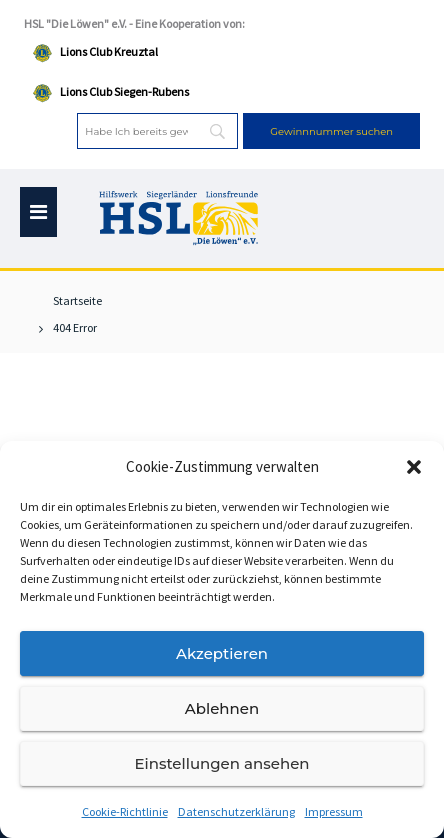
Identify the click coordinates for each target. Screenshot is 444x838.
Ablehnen (222, 708)
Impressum (334, 811)
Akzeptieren (222, 653)
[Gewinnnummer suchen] (331, 131)
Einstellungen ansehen (221, 763)
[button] (414, 467)
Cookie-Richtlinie (125, 811)
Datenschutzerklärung (236, 811)
